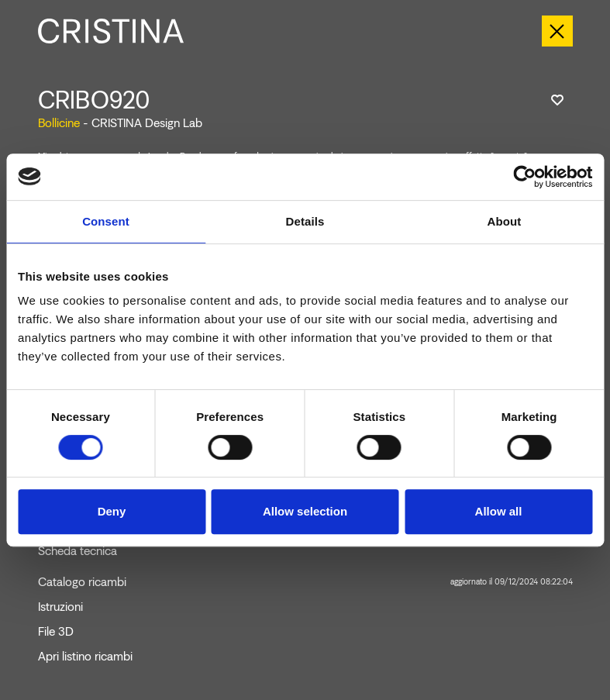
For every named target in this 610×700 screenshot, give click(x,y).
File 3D (56, 632)
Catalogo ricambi (305, 582)
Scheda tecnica (78, 551)
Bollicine (59, 123)
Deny (112, 511)
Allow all (499, 511)
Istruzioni (60, 607)
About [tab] (505, 221)
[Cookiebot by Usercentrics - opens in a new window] (524, 177)
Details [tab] (305, 221)
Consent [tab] (106, 221)
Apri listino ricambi (85, 657)
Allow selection (305, 511)
